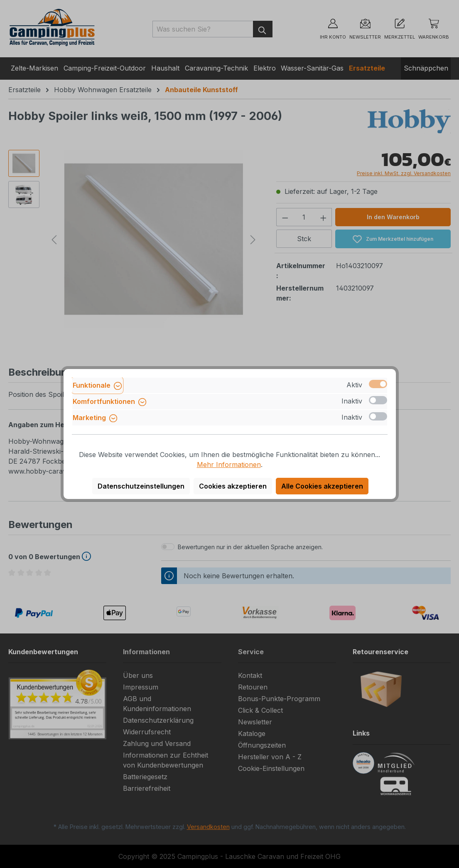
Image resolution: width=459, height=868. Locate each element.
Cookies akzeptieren (233, 486)
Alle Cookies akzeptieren (322, 486)
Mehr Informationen (229, 465)
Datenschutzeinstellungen (141, 486)
